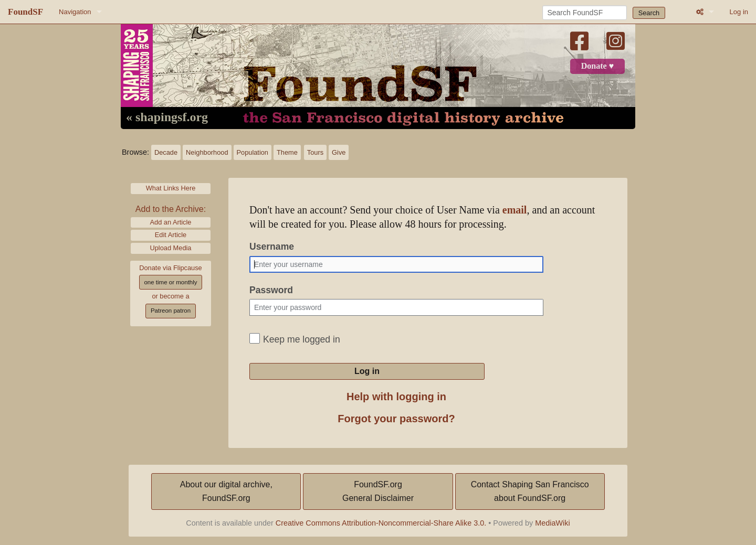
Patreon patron (171, 311)
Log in (739, 12)
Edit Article (171, 235)
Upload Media (171, 248)
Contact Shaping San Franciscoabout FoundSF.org (530, 491)
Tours (315, 152)
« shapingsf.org (167, 117)
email (515, 210)
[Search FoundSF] (585, 13)
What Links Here (171, 188)
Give (339, 152)
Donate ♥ (597, 66)
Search (649, 13)
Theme (287, 152)
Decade (166, 152)
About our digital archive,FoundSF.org (226, 491)
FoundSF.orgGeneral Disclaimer (378, 491)
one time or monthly (170, 282)
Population (253, 152)
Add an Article (171, 222)
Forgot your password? (396, 419)
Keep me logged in (302, 339)
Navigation (75, 12)
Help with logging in (396, 397)
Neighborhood (207, 152)
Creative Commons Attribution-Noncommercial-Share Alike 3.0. (381, 523)
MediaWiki (552, 523)
